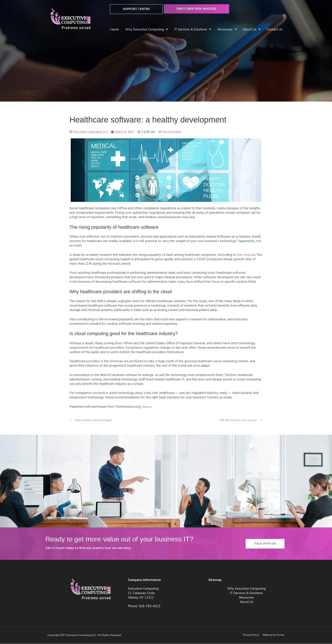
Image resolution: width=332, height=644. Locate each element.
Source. (147, 407)
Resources (227, 30)
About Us (252, 30)
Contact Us (275, 29)
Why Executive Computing (147, 30)
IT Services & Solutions (193, 30)
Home (114, 29)
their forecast (247, 255)
